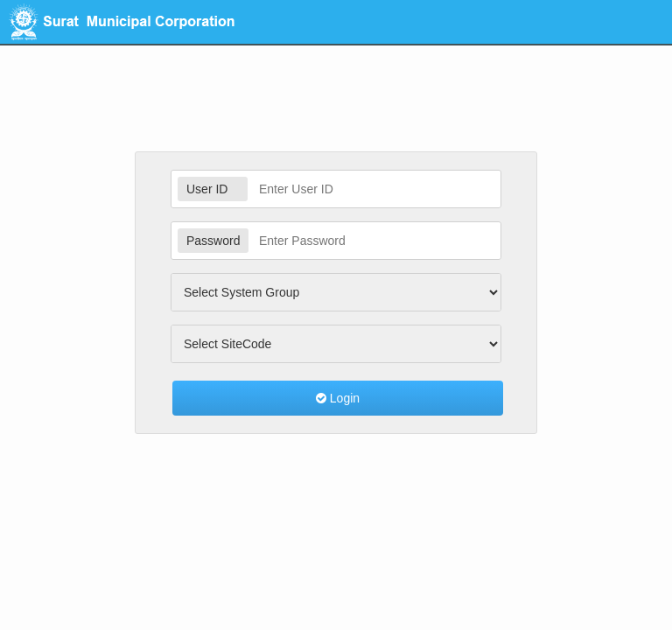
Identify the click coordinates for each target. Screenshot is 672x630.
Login (338, 398)
